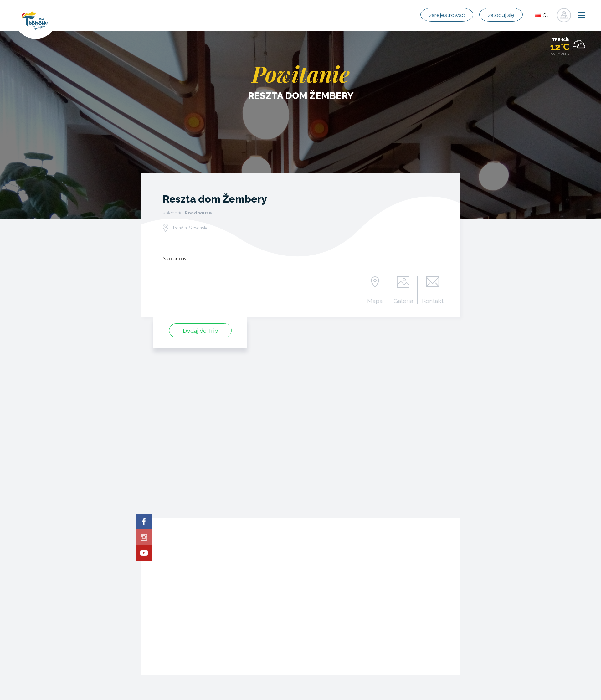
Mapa (372, 301)
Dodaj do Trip (200, 330)
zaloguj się (497, 15)
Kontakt (432, 301)
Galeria (401, 301)
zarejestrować (435, 15)
